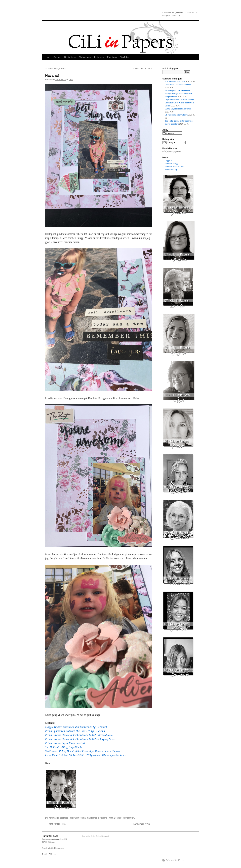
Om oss (57, 57)
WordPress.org (171, 169)
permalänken (128, 818)
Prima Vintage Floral (56, 69)
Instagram (99, 57)
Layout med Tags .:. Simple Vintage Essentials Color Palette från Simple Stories (179, 103)
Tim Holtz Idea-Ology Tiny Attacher (64, 747)
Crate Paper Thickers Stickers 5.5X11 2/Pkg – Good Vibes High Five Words (86, 755)
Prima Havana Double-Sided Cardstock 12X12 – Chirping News (80, 739)
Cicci (71, 80)
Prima (110, 818)
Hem (48, 57)
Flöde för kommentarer (174, 166)
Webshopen (85, 57)
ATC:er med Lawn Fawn (175, 82)
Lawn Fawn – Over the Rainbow (178, 85)
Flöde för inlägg (171, 163)
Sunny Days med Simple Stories (178, 109)
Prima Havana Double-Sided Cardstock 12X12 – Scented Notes (79, 735)
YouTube (124, 57)
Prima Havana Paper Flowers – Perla (66, 743)
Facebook (112, 57)
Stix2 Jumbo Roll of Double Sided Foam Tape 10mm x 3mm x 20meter (83, 751)
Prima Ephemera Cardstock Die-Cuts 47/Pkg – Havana (75, 731)
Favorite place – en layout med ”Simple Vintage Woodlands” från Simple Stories (179, 94)
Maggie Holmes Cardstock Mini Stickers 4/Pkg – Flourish (76, 727)
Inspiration (74, 818)
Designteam (70, 57)
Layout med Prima (143, 69)
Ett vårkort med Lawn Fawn (176, 115)
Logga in (169, 160)
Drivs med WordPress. (175, 860)
